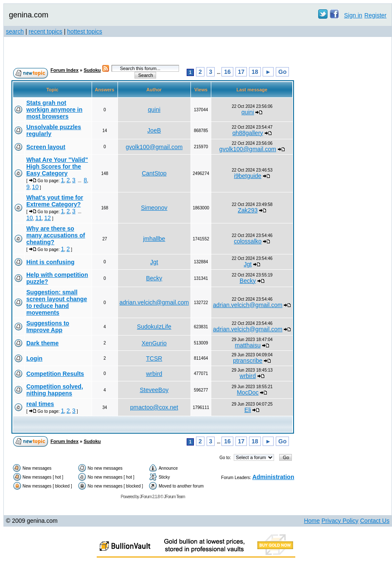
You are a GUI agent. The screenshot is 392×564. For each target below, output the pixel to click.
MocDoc (248, 392)
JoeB (154, 130)
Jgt (154, 262)
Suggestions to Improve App (48, 327)
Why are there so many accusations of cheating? (56, 235)
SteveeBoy (154, 390)
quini (154, 110)
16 (227, 72)
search (15, 31)
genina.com (29, 15)
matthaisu (248, 345)
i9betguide (248, 176)
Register (375, 15)
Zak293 (248, 210)
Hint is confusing (50, 262)
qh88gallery (248, 133)
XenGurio (154, 343)
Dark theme (42, 343)
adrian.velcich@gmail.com (154, 302)
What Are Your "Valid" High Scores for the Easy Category (57, 166)
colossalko (248, 241)
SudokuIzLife (154, 327)
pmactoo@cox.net (154, 407)
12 (48, 218)
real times (40, 404)
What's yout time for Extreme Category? (55, 201)
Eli (248, 410)
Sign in (353, 15)
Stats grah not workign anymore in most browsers (54, 110)
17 (241, 72)
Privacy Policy (340, 521)
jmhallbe (154, 239)
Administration (273, 477)
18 (255, 72)
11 (39, 218)
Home (312, 521)
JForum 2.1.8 (150, 497)
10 (35, 187)
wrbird (154, 374)
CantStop (154, 173)
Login (34, 358)
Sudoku (92, 70)
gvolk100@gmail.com (154, 147)
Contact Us (375, 521)
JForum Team (174, 497)
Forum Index (64, 70)
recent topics (45, 31)
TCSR (154, 358)
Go (282, 72)
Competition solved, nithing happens (55, 390)
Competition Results (55, 374)
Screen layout (46, 147)
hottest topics (85, 31)
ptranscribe (248, 361)
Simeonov (154, 208)
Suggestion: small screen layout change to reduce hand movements (57, 302)
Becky (154, 278)
